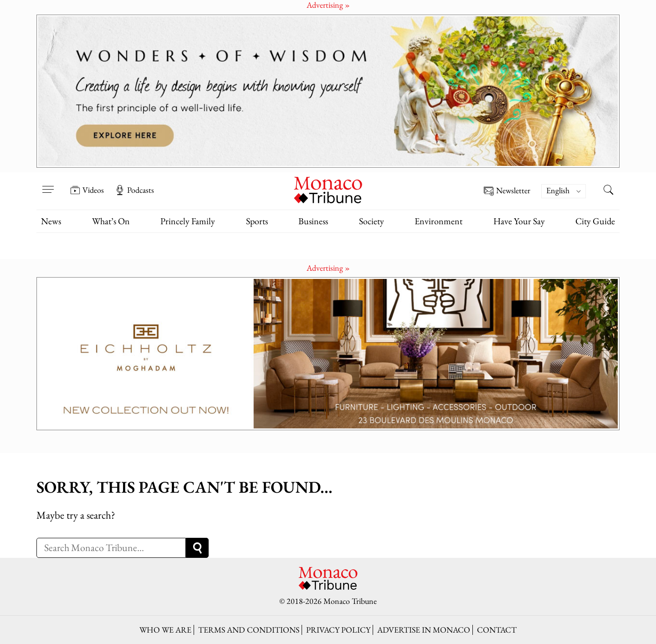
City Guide (595, 221)
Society (372, 221)
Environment (438, 221)
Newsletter (507, 191)
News (51, 221)
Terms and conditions (249, 630)
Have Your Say (519, 221)
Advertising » (328, 268)
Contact (497, 630)
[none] (568, 191)
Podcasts (134, 190)
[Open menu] (48, 184)
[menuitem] (564, 191)
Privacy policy (338, 630)
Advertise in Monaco (424, 630)
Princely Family (188, 221)
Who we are (165, 630)
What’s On (111, 221)
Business (313, 221)
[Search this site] (608, 191)
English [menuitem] (558, 190)
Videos (87, 190)
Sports (257, 221)
